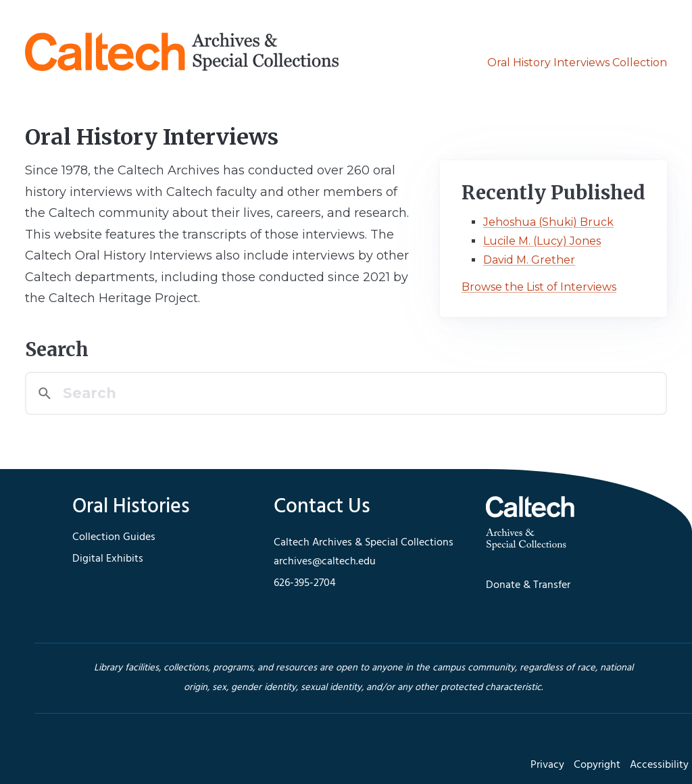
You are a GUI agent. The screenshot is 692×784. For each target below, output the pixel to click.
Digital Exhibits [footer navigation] (108, 559)
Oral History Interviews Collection (577, 63)
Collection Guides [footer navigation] (114, 537)
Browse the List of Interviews (539, 287)
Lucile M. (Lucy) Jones (542, 241)
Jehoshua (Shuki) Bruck (548, 222)
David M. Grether (529, 260)
